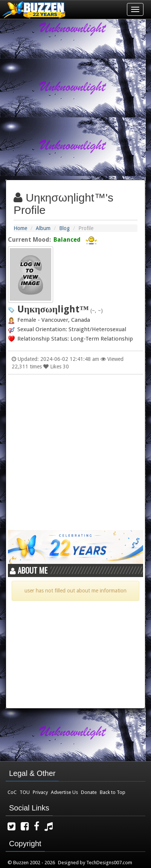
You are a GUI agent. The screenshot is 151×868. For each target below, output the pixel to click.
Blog (64, 228)
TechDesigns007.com (109, 863)
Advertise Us (64, 792)
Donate (89, 792)
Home (20, 228)
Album (43, 228)
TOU (25, 792)
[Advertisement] (75, 96)
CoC (12, 792)
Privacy (40, 792)
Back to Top (113, 792)
